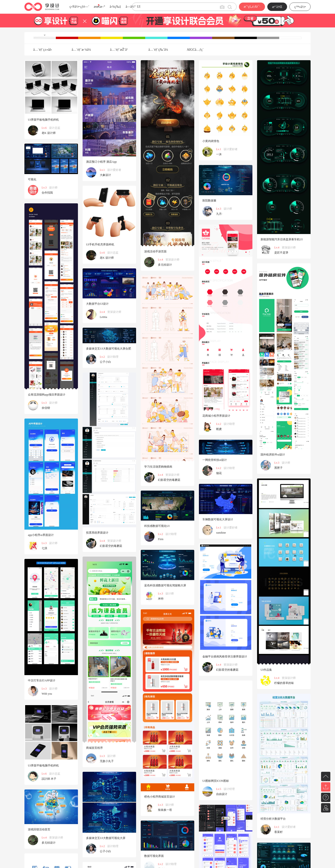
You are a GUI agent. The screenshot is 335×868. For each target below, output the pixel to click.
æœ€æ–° (99, 7)
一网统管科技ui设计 (215, 460)
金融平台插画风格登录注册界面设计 (225, 657)
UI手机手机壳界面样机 (100, 244)
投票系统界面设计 (97, 533)
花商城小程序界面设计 (216, 416)
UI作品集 (266, 670)
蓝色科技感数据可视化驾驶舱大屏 (165, 585)
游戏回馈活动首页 (39, 829)
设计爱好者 (114, 170)
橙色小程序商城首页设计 (160, 797)
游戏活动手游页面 (155, 251)
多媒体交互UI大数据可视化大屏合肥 (109, 349)
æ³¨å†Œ (277, 7)
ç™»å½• (300, 7)
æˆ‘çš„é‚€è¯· (252, 7)
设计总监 (55, 128)
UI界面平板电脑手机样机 (43, 120)
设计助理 (229, 424)
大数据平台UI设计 (97, 304)
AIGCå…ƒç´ (196, 50)
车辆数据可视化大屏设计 (218, 519)
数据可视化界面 (154, 856)
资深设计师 (172, 260)
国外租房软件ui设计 (273, 455)
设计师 (53, 188)
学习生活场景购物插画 (158, 467)
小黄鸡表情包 (211, 141)
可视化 (32, 179)
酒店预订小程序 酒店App (101, 162)
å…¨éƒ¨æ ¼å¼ (83, 50)
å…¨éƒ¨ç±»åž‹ (43, 50)
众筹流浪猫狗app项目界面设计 (47, 395)
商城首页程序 (94, 748)
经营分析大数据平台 (273, 819)
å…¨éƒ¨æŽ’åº (120, 50)
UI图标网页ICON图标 (216, 781)
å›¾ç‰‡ (115, 7)
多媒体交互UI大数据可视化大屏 (106, 838)
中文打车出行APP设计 (42, 680)
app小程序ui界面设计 (41, 535)
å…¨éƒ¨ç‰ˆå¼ (159, 50)
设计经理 (229, 789)
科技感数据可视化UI (157, 526)
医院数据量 (209, 201)
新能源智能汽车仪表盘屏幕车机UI (282, 239)
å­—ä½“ (131, 7)
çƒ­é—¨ (85, 7)
